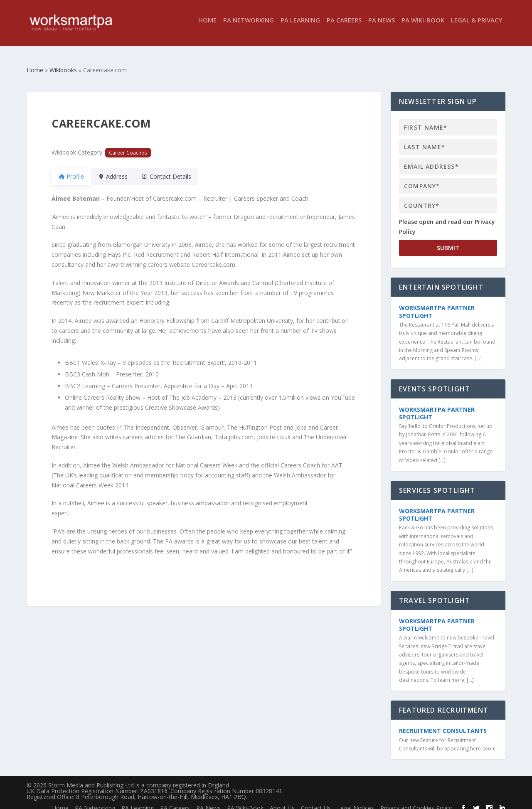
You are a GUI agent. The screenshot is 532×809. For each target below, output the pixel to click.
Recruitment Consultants (443, 723)
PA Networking (249, 26)
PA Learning (300, 26)
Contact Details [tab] (176, 169)
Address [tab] (118, 169)
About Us (282, 800)
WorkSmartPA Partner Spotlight (437, 304)
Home (207, 26)
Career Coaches (128, 145)
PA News (382, 26)
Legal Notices (356, 800)
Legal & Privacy (477, 26)
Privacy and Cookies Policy (416, 800)
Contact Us (316, 800)
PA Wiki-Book (423, 26)
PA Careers (344, 26)
